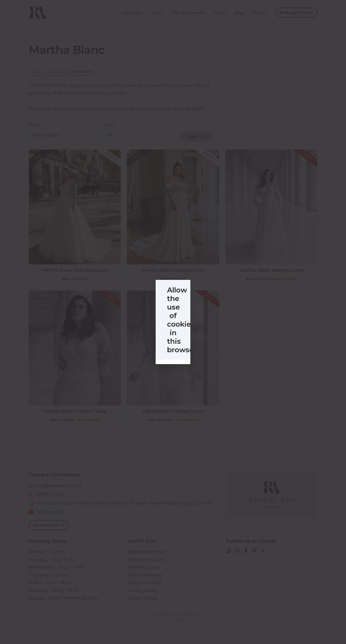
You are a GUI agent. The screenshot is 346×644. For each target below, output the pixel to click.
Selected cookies (152, 368)
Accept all (202, 368)
